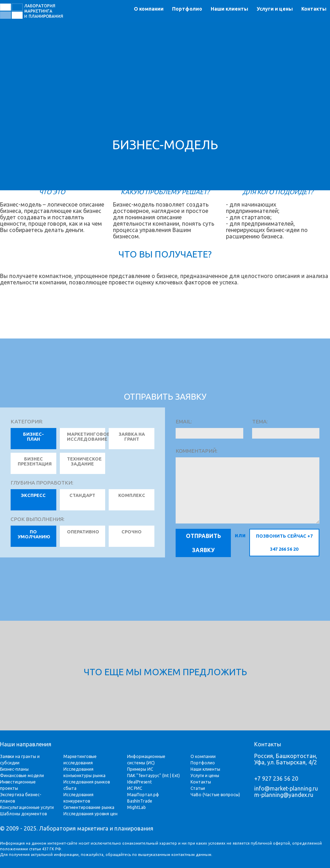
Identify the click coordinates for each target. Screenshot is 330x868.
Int (166, 776)
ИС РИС (135, 788)
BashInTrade (140, 801)
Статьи (198, 788)
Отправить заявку (203, 543)
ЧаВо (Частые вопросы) (215, 795)
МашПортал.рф (143, 795)
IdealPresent (140, 782)
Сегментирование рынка (89, 807)
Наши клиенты (229, 9)
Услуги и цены (275, 9)
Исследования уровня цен (90, 814)
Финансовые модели (22, 776)
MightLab (136, 807)
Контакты (314, 9)
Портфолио (187, 9)
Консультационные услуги (27, 807)
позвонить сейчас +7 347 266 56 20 (284, 542)
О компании (149, 9)
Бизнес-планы (14, 769)
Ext (175, 776)
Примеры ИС (140, 769)
